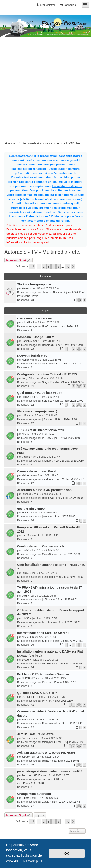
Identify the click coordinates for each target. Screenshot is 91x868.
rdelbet (26, 475)
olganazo (47, 364)
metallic (26, 513)
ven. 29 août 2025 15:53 (68, 664)
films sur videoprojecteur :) (37, 411)
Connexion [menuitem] (68, 5)
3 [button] (49, 266)
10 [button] (68, 266)
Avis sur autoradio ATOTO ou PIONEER (46, 753)
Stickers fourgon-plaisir (35, 284)
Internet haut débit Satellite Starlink (43, 633)
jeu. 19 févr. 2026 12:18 (63, 419)
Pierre (25, 288)
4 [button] (53, 266)
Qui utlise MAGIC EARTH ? (37, 693)
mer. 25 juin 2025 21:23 (71, 742)
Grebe (25, 660)
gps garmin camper (31, 509)
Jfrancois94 (49, 292)
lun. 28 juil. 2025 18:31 (69, 724)
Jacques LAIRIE (31, 775)
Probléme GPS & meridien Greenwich (45, 674)
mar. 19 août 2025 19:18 (62, 682)
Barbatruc (27, 738)
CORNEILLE (29, 697)
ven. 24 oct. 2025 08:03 (64, 600)
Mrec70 (46, 554)
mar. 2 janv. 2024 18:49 (72, 292)
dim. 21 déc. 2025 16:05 (69, 498)
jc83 (24, 416)
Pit (43, 682)
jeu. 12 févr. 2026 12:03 (68, 438)
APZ (24, 434)
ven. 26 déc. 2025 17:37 (70, 479)
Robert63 (47, 345)
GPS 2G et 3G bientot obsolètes (41, 430)
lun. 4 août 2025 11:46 (61, 701)
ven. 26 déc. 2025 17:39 (70, 461)
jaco (44, 517)
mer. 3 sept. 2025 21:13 (69, 641)
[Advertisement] (45, 93)
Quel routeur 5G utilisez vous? (40, 393)
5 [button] (58, 266)
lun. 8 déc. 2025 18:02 (63, 517)
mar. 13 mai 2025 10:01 (65, 761)
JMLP (25, 720)
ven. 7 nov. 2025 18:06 (69, 577)
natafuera (47, 461)
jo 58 (24, 596)
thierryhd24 (48, 742)
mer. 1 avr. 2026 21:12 (68, 364)
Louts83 (26, 494)
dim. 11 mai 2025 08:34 (31, 783)
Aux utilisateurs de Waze (35, 734)
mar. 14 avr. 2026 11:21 (66, 326)
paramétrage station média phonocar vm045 (50, 771)
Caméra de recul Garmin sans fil (41, 546)
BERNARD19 (29, 678)
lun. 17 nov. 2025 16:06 (67, 554)
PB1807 (47, 438)
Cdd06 (25, 798)
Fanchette (48, 577)
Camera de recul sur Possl (37, 471)
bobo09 (26, 322)
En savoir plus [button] (31, 861)
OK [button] (67, 854)
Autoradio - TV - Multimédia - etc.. (43, 252)
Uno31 (46, 326)
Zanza (45, 802)
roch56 (26, 360)
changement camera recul (36, 318)
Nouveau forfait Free (32, 356)
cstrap (25, 757)
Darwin (26, 341)
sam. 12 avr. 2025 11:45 (66, 802)
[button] (32, 266)
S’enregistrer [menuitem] (46, 5)
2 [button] (44, 266)
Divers (34, 296)
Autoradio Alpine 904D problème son (44, 490)
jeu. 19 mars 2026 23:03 (69, 401)
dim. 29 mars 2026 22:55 (70, 382)
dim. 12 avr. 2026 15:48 (69, 345)
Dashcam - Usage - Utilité (36, 337)
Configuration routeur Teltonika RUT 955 (47, 374)
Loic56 (25, 397)
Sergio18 (27, 378)
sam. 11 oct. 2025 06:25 (66, 622)
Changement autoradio (34, 794)
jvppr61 (26, 457)
